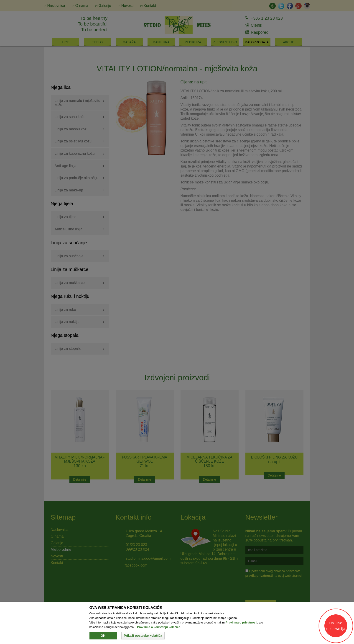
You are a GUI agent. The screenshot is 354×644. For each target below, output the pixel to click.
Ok (103, 636)
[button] (143, 636)
